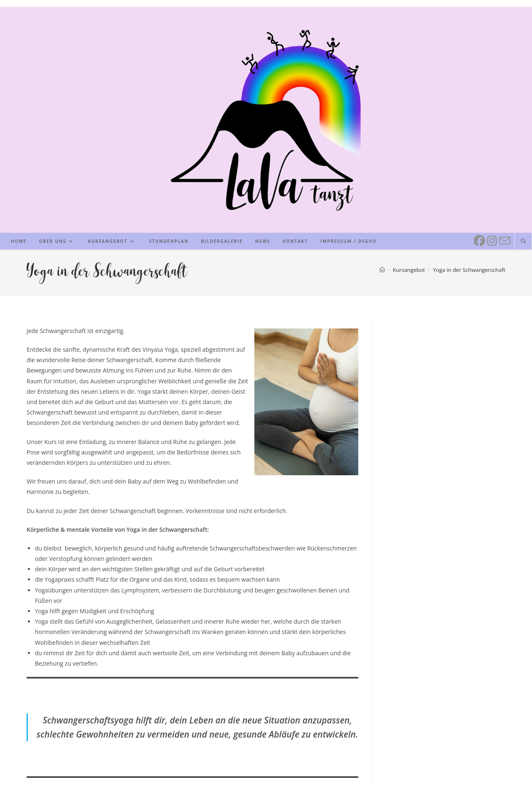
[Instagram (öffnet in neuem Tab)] (491, 240)
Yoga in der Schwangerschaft (469, 270)
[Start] (382, 270)
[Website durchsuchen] (523, 242)
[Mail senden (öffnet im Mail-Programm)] (504, 240)
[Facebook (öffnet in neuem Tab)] (478, 240)
